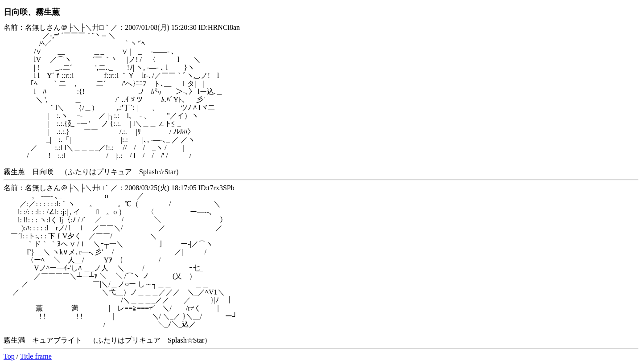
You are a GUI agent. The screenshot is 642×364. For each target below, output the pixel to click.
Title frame (36, 356)
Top (9, 356)
